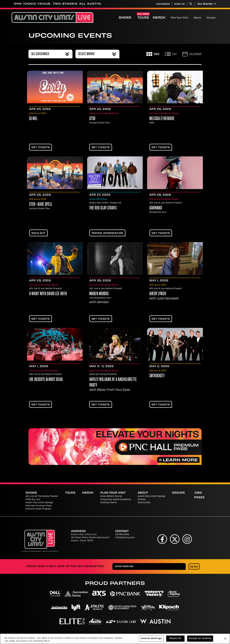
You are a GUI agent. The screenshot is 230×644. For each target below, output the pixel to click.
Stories (142, 500)
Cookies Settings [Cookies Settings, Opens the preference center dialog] (151, 639)
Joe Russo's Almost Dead (46, 380)
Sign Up (180, 4)
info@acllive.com (125, 538)
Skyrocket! (157, 376)
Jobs (198, 493)
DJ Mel (33, 119)
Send (194, 567)
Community (144, 503)
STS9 (92, 119)
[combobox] (50, 54)
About (197, 18)
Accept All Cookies (200, 639)
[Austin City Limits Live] (52, 18)
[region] (115, 639)
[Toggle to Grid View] (153, 54)
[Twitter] (175, 539)
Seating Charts (108, 503)
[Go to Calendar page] (192, 54)
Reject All (175, 639)
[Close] (225, 639)
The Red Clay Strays (103, 208)
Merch (161, 18)
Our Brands (207, 4)
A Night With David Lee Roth (48, 294)
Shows (125, 18)
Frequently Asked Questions (116, 500)
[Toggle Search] (191, 4)
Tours (143, 18)
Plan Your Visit (179, 18)
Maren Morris (99, 294)
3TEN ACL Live (33, 500)
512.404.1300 (122, 535)
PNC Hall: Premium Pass (39, 506)
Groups (211, 18)
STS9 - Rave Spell (41, 205)
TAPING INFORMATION (107, 233)
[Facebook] (162, 539)
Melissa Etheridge (162, 119)
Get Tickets (41, 148)
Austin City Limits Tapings (39, 503)
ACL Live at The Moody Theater (42, 496)
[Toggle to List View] (171, 54)
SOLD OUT (38, 233)
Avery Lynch (158, 294)
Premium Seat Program (38, 509)
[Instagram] (187, 539)
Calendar (163, 4)
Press (199, 498)
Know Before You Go (111, 496)
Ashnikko (156, 208)
